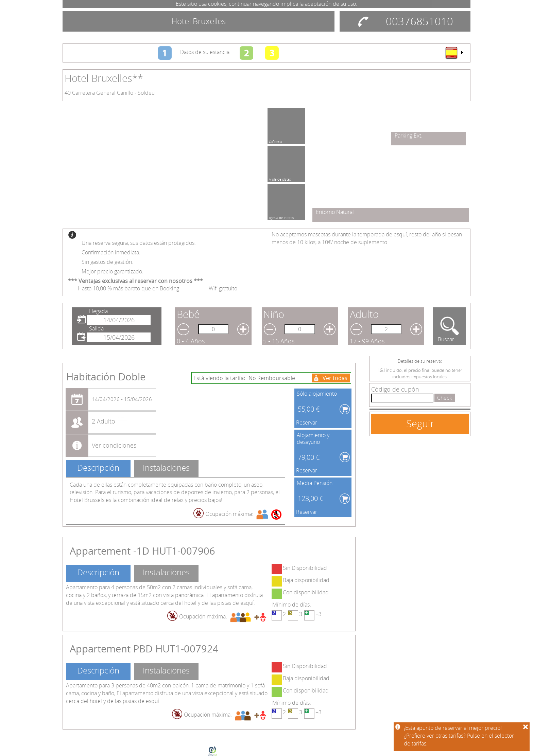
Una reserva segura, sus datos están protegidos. (139, 243)
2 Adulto (104, 421)
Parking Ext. (409, 136)
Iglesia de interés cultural (281, 217)
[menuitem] (454, 53)
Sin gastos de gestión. (107, 262)
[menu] (454, 53)
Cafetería (275, 141)
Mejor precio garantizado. (113, 271)
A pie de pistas (280, 178)
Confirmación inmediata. (111, 252)
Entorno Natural (335, 212)
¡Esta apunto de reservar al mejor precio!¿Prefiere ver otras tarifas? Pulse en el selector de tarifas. (459, 736)
